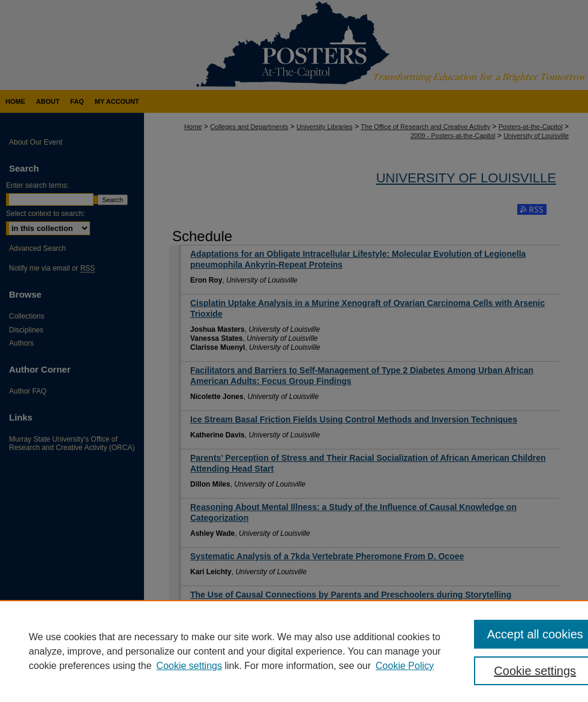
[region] (294, 651)
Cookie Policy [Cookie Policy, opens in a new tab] (405, 666)
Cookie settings (189, 666)
